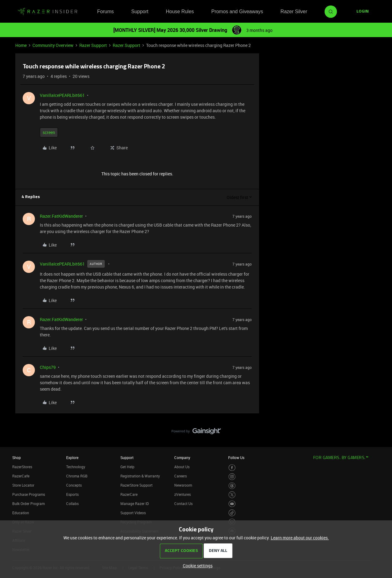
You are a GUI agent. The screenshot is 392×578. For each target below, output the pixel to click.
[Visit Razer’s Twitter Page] (232, 495)
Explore (72, 457)
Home (21, 45)
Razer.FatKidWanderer (61, 216)
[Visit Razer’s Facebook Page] (232, 468)
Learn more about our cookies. (300, 538)
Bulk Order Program (28, 503)
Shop (17, 457)
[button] (363, 12)
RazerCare (129, 494)
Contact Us (183, 503)
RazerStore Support (136, 485)
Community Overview (53, 45)
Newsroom (183, 485)
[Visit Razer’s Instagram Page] (232, 477)
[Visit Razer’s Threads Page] (232, 486)
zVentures (183, 494)
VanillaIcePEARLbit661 (62, 95)
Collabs (72, 503)
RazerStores (22, 467)
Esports (72, 494)
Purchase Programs (29, 494)
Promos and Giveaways (237, 11)
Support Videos (133, 513)
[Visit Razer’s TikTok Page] (232, 513)
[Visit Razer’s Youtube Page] (232, 504)
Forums (105, 11)
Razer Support (93, 45)
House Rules (180, 11)
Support (140, 11)
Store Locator (23, 485)
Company (182, 457)
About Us (182, 467)
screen (49, 132)
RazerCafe (21, 476)
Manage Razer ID (135, 503)
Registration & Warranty (140, 476)
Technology (76, 467)
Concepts (74, 485)
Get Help (127, 467)
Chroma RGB (77, 476)
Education (21, 513)
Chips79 (48, 367)
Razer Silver (294, 11)
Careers (181, 476)
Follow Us (236, 457)
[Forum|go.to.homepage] (47, 12)
